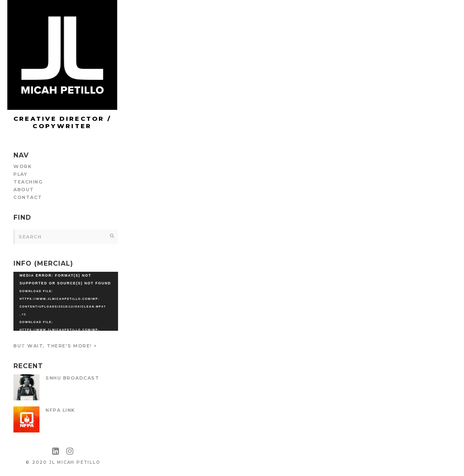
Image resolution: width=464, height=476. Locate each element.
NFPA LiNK (60, 410)
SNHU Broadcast (72, 378)
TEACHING (28, 182)
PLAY (20, 174)
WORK (23, 166)
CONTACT (28, 197)
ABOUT (24, 190)
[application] (66, 301)
